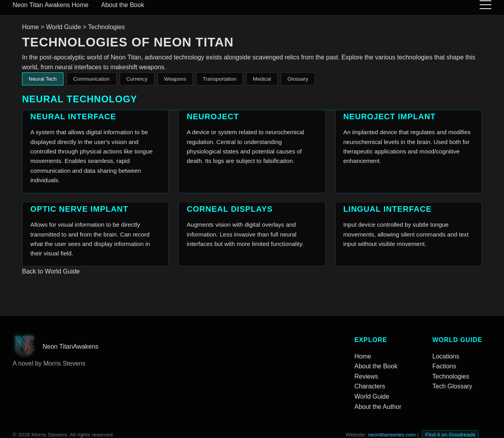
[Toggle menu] (485, 5)
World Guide (64, 27)
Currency (137, 79)
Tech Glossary (452, 386)
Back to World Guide (51, 271)
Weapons (175, 79)
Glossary (298, 79)
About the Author (378, 407)
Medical (262, 79)
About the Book (123, 5)
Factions (444, 366)
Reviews (366, 376)
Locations (446, 356)
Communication (92, 79)
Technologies (451, 376)
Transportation (220, 79)
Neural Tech (43, 79)
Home (79, 5)
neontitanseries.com (392, 435)
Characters (370, 386)
